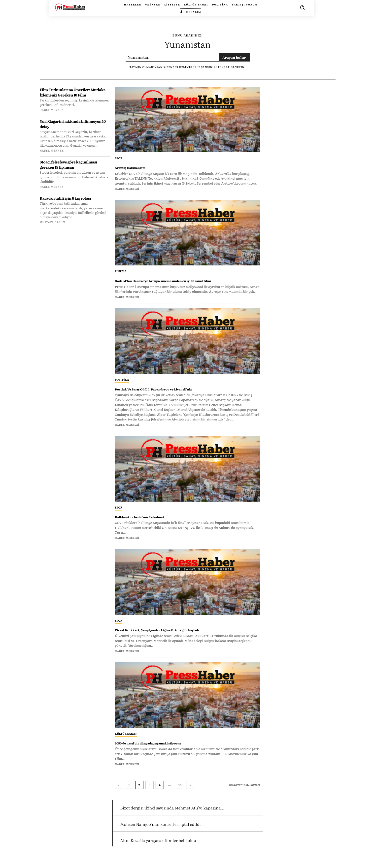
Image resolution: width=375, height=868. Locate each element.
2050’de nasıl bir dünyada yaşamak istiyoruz (168, 748)
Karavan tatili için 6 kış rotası (65, 198)
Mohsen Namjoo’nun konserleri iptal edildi (175, 837)
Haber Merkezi (52, 110)
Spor (119, 158)
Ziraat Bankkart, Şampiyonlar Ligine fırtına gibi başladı (182, 635)
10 (180, 790)
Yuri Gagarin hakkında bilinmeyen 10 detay (73, 124)
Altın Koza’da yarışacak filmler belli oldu (172, 854)
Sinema (121, 271)
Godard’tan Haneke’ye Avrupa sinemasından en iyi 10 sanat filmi (185, 283)
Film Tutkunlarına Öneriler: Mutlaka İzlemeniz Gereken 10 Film (73, 92)
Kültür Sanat (126, 739)
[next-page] (190, 790)
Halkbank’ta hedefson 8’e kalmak (155, 522)
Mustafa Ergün (52, 222)
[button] (302, 7)
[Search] (234, 57)
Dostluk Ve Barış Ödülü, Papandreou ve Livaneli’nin (176, 394)
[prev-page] (119, 790)
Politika (122, 385)
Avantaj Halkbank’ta (139, 167)
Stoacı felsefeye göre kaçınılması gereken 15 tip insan (68, 164)
